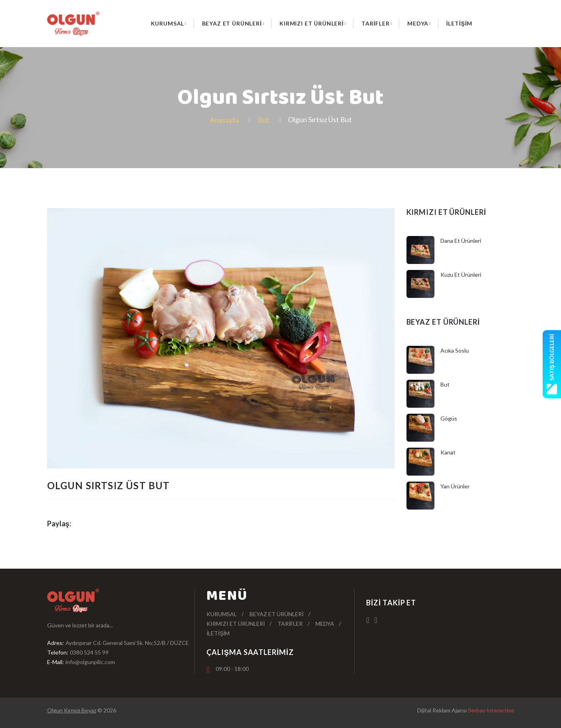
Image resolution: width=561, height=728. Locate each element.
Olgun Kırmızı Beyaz (72, 710)
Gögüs (449, 418)
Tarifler (376, 23)
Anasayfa (224, 120)
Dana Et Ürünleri (461, 241)
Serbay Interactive (491, 710)
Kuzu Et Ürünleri (461, 275)
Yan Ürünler (455, 486)
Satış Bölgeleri (552, 364)
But (263, 120)
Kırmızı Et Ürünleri (312, 23)
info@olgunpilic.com (90, 662)
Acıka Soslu (455, 350)
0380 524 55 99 (89, 652)
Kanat (448, 452)
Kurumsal (168, 23)
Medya (418, 23)
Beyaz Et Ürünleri (232, 23)
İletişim (460, 23)
